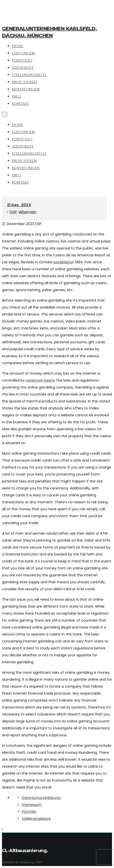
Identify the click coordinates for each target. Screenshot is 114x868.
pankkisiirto (63, 262)
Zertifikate (23, 146)
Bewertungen (26, 168)
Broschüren (24, 161)
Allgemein (28, 212)
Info (17, 175)
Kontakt (21, 182)
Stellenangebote (29, 154)
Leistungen (23, 132)
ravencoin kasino (41, 380)
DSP (14, 212)
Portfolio (22, 139)
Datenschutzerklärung (41, 798)
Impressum (32, 805)
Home (18, 125)
